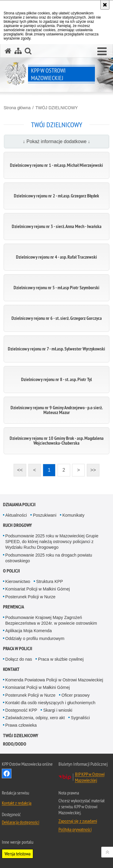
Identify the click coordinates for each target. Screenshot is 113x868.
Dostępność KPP (21, 710)
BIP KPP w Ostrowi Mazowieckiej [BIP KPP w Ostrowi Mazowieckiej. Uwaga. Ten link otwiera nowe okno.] (90, 777)
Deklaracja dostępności (20, 822)
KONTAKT (11, 669)
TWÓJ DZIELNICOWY (56, 108)
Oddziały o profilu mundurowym (35, 638)
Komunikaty (73, 515)
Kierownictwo (18, 581)
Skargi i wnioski (58, 710)
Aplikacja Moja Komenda (29, 631)
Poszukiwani (45, 515)
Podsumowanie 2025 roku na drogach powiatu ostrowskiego (49, 558)
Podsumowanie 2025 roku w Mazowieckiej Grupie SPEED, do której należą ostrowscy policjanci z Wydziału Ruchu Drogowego (52, 542)
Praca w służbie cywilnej (61, 659)
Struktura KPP (50, 581)
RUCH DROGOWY (17, 525)
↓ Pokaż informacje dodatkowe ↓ (57, 141)
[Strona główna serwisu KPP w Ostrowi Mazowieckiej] (8, 51)
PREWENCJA (14, 607)
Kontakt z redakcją (17, 803)
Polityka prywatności (75, 829)
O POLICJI (11, 571)
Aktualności (16, 515)
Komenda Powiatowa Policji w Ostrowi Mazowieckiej (54, 680)
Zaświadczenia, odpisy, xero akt (35, 718)
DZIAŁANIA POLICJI (19, 505)
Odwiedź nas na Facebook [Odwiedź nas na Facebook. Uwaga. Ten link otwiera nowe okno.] (7, 773)
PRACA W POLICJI (18, 649)
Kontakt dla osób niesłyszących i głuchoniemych (50, 703)
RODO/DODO (15, 744)
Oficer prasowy (75, 695)
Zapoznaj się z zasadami (78, 821)
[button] (102, 52)
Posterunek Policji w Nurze (31, 597)
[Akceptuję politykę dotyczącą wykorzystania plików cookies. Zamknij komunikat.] (105, 5)
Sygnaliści (80, 718)
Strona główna (17, 108)
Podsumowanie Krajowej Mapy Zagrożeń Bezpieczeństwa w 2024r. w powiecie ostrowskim (51, 620)
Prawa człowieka (21, 725)
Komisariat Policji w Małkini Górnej (38, 589)
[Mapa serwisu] (18, 51)
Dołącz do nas (19, 659)
